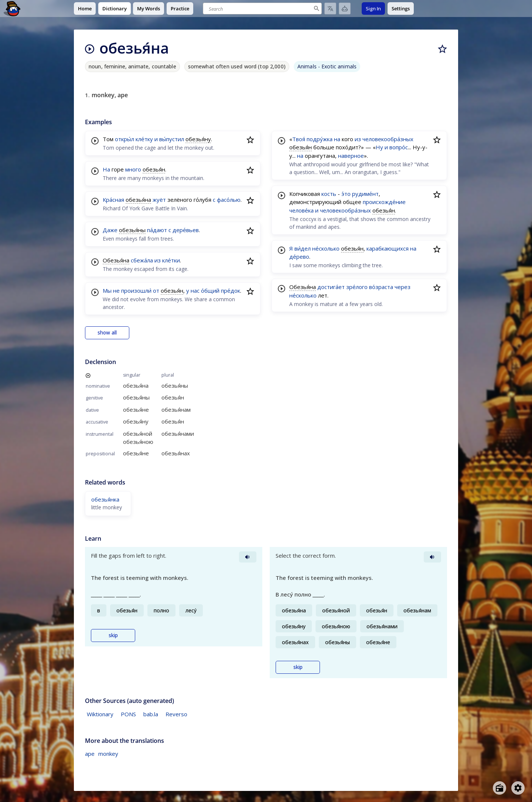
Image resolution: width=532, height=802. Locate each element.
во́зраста (381, 287)
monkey (108, 754)
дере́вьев (186, 230)
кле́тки (171, 260)
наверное (351, 156)
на (337, 139)
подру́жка (320, 139)
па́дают (157, 230)
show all (107, 333)
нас (195, 290)
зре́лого (357, 287)
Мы (107, 290)
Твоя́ (299, 139)
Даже (110, 230)
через (403, 287)
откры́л (125, 139)
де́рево (299, 256)
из (158, 260)
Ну (379, 147)
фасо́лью (229, 200)
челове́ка (301, 210)
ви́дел (303, 248)
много (133, 169)
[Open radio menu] (499, 788)
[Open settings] (518, 788)
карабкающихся (388, 248)
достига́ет (331, 287)
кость (329, 194)
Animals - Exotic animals (327, 66)
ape (90, 754)
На (106, 169)
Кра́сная (113, 200)
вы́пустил (172, 139)
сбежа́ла (142, 260)
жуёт (159, 200)
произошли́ (136, 290)
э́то (346, 194)
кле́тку (144, 139)
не (116, 290)
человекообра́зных (388, 139)
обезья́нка (105, 499)
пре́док (231, 290)
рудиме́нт (365, 194)
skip (113, 635)
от (156, 290)
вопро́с (399, 147)
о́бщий (210, 290)
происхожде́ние (384, 202)
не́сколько (326, 248)
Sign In (373, 9)
